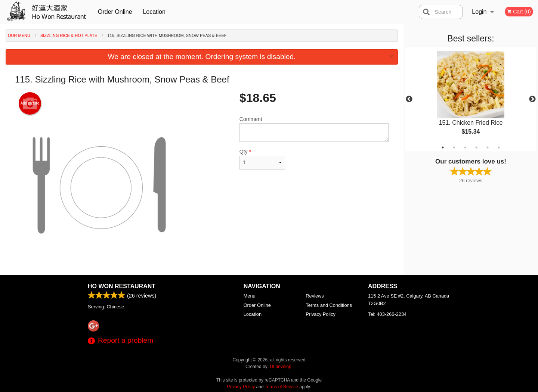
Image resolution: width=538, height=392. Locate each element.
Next (532, 99)
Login (479, 12)
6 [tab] (499, 147)
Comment (314, 129)
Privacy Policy (321, 314)
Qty (262, 159)
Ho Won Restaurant (122, 286)
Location (154, 12)
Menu (250, 296)
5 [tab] (488, 147)
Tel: (387, 314)
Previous (409, 99)
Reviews (315, 296)
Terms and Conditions (329, 305)
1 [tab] (443, 147)
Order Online (115, 12)
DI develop (280, 367)
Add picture (30, 103)
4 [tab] (476, 147)
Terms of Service (282, 387)
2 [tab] (454, 147)
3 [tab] (465, 147)
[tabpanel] (471, 99)
